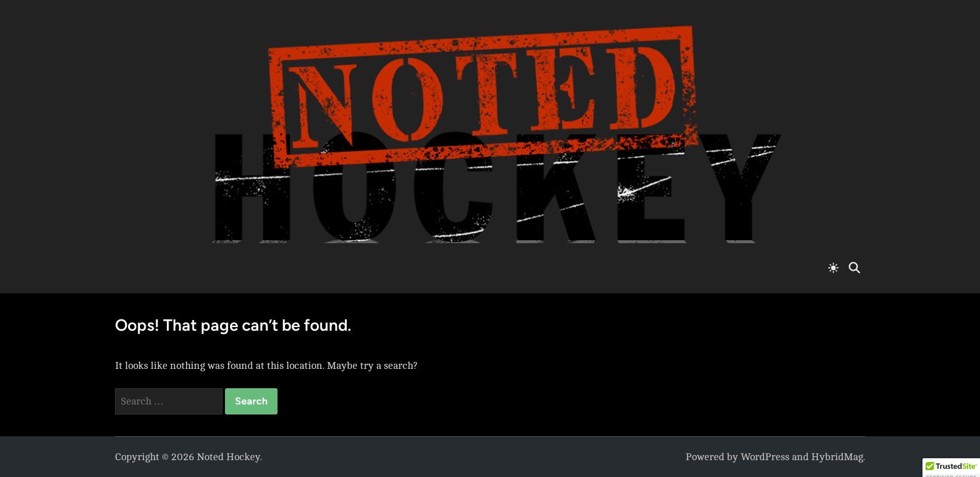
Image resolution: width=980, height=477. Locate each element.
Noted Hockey (228, 457)
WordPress (765, 457)
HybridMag (837, 457)
